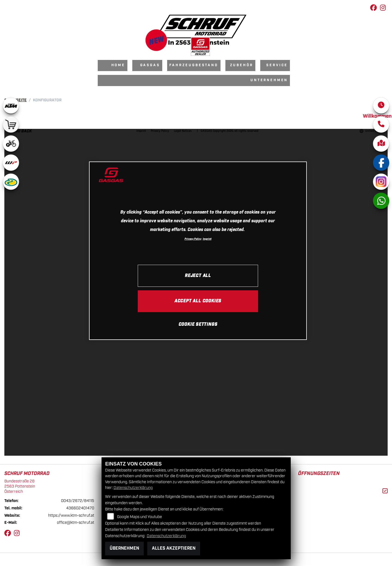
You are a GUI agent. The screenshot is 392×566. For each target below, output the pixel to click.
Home (118, 65)
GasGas (150, 65)
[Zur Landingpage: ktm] (11, 105)
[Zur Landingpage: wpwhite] (11, 163)
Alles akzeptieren (174, 548)
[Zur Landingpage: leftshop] (11, 124)
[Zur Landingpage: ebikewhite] (11, 144)
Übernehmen (124, 548)
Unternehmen (269, 80)
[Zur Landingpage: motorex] (11, 182)
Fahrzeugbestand (194, 65)
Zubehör (242, 65)
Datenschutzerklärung (133, 488)
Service (277, 65)
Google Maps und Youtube (140, 517)
